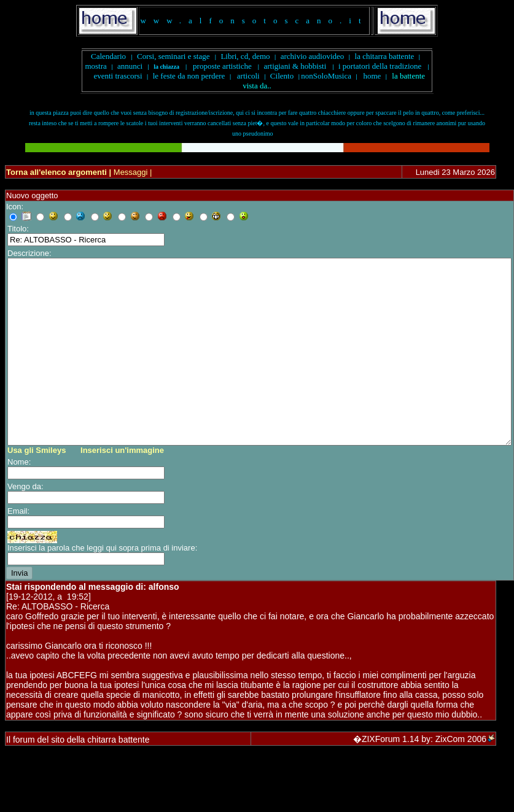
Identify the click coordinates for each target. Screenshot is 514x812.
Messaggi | (131, 172)
